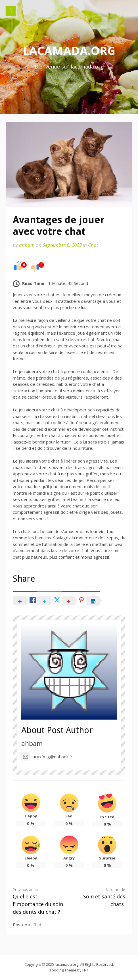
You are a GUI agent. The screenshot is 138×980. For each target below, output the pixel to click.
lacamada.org (69, 50)
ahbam (27, 245)
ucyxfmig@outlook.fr (47, 757)
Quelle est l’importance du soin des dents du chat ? (38, 901)
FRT (85, 970)
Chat (93, 245)
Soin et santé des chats (100, 897)
